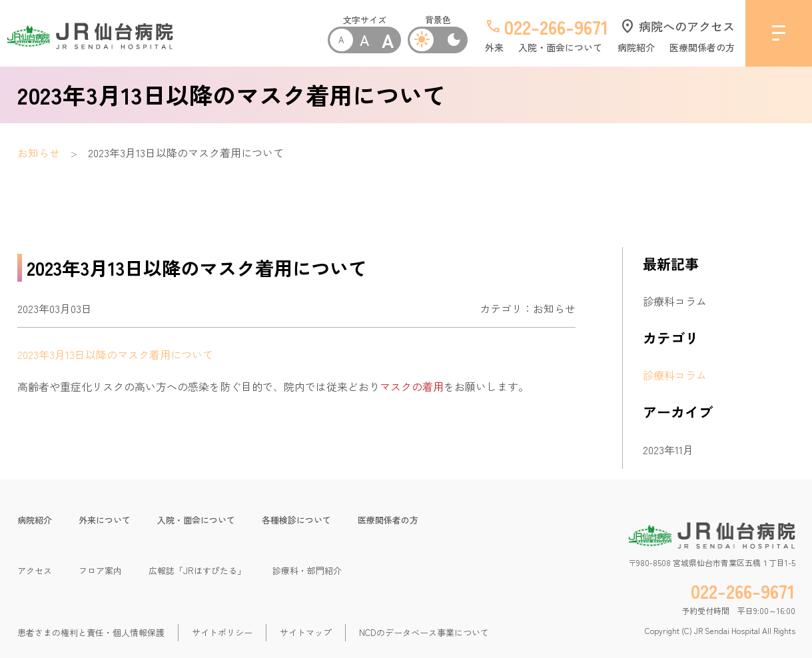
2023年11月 (668, 450)
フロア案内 (100, 570)
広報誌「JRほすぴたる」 (197, 570)
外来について (105, 520)
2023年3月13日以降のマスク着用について (115, 354)
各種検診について (296, 520)
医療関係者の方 (702, 47)
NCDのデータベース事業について (424, 632)
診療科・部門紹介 (307, 570)
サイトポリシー (222, 632)
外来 (494, 47)
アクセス (35, 570)
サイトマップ (306, 632)
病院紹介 (636, 47)
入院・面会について (560, 47)
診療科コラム (675, 301)
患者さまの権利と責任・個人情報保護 (91, 632)
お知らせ (39, 153)
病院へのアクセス (677, 26)
